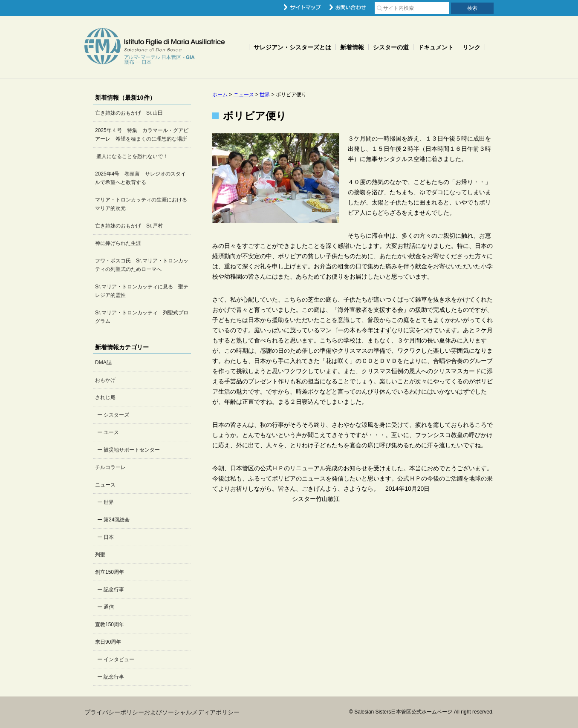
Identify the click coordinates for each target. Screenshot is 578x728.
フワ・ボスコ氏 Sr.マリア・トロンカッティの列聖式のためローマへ (142, 265)
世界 (109, 502)
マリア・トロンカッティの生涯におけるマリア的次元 (141, 204)
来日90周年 (108, 642)
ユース (111, 432)
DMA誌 (103, 363)
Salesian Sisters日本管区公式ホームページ (155, 47)
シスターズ (116, 415)
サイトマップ (302, 7)
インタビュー (119, 659)
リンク (471, 47)
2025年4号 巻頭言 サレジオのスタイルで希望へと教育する (140, 178)
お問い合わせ (348, 7)
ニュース (105, 485)
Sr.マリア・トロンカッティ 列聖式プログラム (142, 317)
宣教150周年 (110, 624)
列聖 (100, 555)
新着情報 (352, 47)
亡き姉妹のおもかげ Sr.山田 (129, 113)
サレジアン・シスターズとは (292, 47)
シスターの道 (391, 47)
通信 (109, 607)
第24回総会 (117, 520)
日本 (109, 537)
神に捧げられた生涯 (118, 243)
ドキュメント (436, 47)
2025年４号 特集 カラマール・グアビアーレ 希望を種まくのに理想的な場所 (142, 135)
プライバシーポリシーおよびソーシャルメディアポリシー (162, 712)
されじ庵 (105, 397)
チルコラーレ (110, 467)
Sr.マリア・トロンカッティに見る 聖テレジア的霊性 (142, 291)
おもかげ (105, 380)
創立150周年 (110, 572)
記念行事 (114, 590)
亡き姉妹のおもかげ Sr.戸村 (129, 226)
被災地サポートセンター (132, 450)
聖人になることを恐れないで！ (131, 156)
